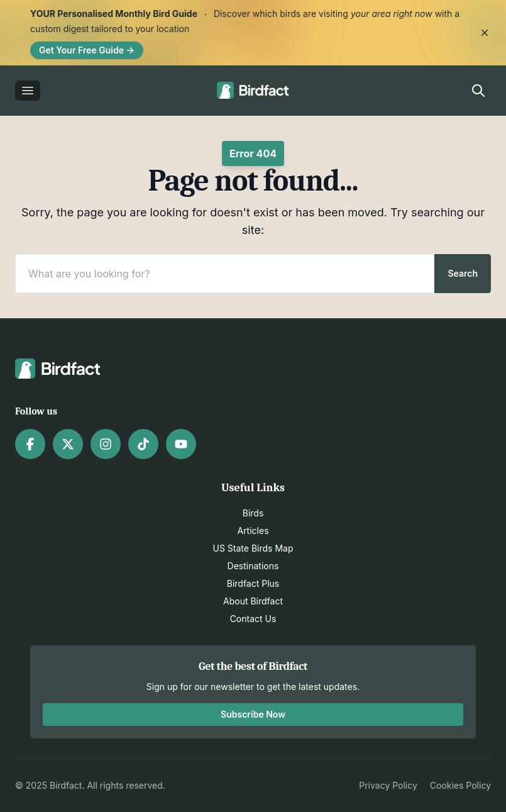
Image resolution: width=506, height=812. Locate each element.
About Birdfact (253, 601)
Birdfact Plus (253, 583)
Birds (253, 513)
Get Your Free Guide (87, 50)
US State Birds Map (253, 548)
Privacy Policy (388, 785)
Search (463, 273)
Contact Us (253, 619)
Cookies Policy (460, 785)
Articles (253, 531)
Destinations (253, 566)
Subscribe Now (253, 714)
